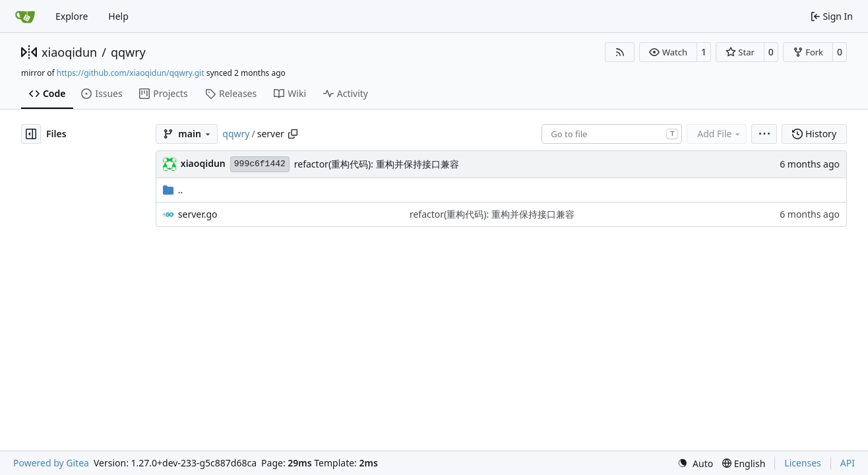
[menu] (764, 134)
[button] (668, 52)
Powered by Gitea (51, 463)
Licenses (803, 463)
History (814, 134)
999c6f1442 (260, 164)
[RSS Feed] (620, 52)
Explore (72, 16)
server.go (198, 214)
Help (118, 16)
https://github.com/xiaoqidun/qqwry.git (131, 73)
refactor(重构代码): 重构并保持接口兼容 (377, 164)
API (848, 463)
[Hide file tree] (31, 134)
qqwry (128, 52)
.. (173, 190)
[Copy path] (293, 134)
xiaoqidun (69, 52)
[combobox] (612, 134)
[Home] (25, 16)
